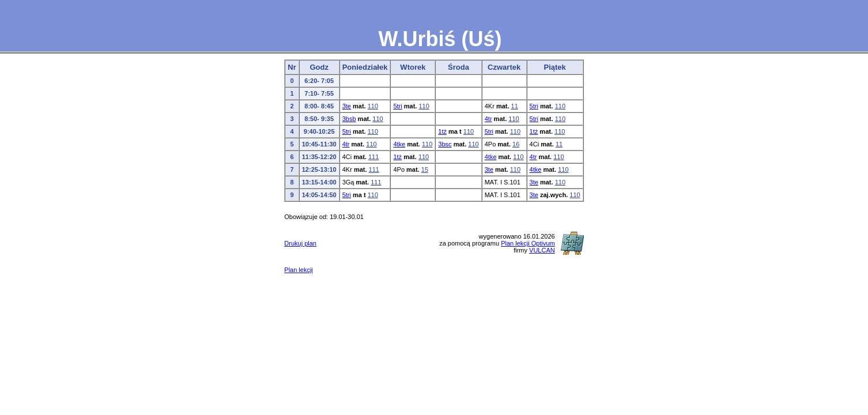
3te (347, 106)
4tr (488, 119)
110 (373, 106)
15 (425, 169)
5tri (397, 106)
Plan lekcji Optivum (528, 243)
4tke (399, 144)
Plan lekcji (299, 270)
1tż (442, 131)
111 (373, 157)
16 (516, 144)
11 (515, 106)
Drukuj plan (300, 243)
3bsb (349, 119)
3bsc (445, 144)
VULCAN (542, 250)
